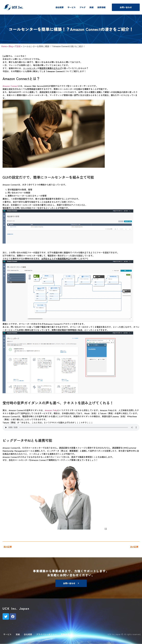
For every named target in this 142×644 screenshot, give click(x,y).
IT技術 (18, 46)
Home (4, 46)
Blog (11, 46)
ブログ (82, 7)
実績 (91, 7)
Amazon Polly (51, 410)
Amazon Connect (10, 86)
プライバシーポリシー (46, 634)
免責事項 (65, 634)
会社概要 (60, 7)
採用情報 (101, 7)
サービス (72, 7)
